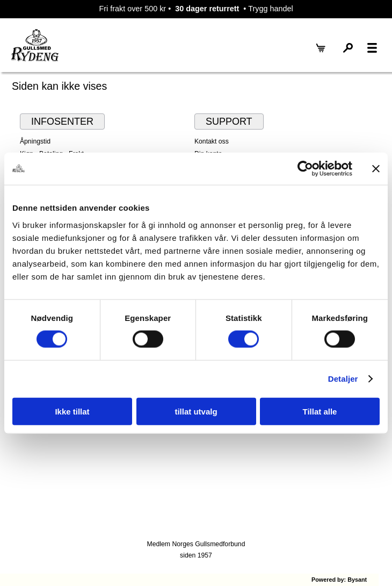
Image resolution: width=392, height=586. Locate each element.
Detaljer (343, 379)
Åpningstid (35, 141)
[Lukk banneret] (376, 169)
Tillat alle (320, 411)
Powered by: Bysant (339, 580)
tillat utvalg (196, 411)
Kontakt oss (212, 141)
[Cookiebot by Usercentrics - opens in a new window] (305, 169)
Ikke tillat (72, 411)
